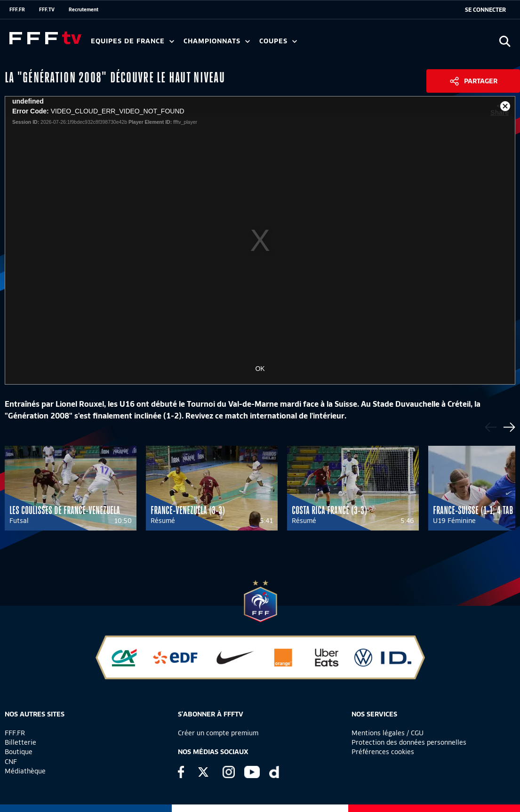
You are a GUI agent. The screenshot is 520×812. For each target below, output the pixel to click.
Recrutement (84, 9)
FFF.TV (47, 9)
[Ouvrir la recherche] (505, 41)
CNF (11, 762)
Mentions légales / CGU (388, 733)
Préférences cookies (383, 752)
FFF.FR (17, 9)
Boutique (19, 752)
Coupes (278, 41)
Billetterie (20, 742)
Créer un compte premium (218, 733)
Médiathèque (25, 771)
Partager (481, 81)
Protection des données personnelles (409, 742)
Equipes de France (132, 41)
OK (260, 369)
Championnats (217, 41)
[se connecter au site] (485, 10)
